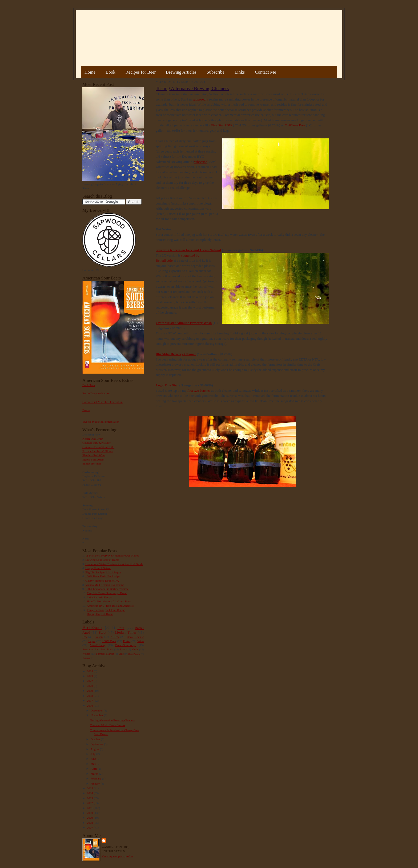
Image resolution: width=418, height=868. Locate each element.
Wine (140, 641)
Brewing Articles (181, 72)
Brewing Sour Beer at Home (102, 560)
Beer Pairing (134, 654)
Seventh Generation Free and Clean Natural (188, 250)
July (93, 754)
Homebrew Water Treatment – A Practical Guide (114, 564)
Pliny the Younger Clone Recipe (106, 610)
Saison (99, 637)
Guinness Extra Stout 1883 (98, 447)
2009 (90, 818)
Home (90, 72)
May (94, 764)
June (94, 759)
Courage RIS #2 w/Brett (97, 443)
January (96, 783)
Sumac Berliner (92, 463)
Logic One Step (167, 385)
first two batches (199, 391)
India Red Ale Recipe (99, 597)
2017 (90, 701)
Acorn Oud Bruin (93, 439)
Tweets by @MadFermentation (101, 422)
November (97, 715)
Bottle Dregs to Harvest (97, 393)
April (94, 769)
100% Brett (109, 641)
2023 (90, 676)
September (97, 744)
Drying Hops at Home (100, 614)
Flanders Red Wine (94, 455)
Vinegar (86, 658)
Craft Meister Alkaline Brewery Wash (184, 323)
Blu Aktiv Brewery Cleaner (176, 354)
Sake (121, 654)
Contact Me (265, 72)
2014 (90, 793)
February (96, 778)
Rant (122, 649)
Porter (127, 641)
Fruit (121, 628)
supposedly (200, 99)
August (95, 749)
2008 (90, 823)
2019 (90, 691)
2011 (90, 808)
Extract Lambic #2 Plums (98, 451)
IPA (85, 637)
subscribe (201, 162)
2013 (90, 798)
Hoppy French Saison (98, 568)
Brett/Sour (92, 627)
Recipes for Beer (141, 72)
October (96, 739)
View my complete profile (117, 856)
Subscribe (216, 72)
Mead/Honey (98, 645)
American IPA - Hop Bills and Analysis (110, 606)
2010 (90, 813)
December (97, 710)
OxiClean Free (295, 125)
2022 (90, 681)
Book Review (135, 637)
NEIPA (115, 637)
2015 (90, 788)
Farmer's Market (105, 654)
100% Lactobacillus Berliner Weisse (107, 589)
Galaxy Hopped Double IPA (102, 581)
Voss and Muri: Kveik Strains (107, 725)
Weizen (86, 654)
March (95, 774)
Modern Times (126, 632)
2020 (90, 686)
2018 (90, 696)
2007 (90, 827)
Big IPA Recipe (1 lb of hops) (103, 572)
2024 (90, 671)
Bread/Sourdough (126, 645)
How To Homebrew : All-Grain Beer (109, 601)
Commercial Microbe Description (103, 402)
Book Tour (89, 385)
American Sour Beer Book (98, 649)
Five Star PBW (222, 125)
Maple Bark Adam (93, 459)
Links (240, 72)
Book (110, 72)
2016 (90, 706)
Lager (92, 641)
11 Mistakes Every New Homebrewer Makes (112, 555)
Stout (103, 632)
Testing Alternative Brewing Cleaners (112, 720)
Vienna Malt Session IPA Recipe (105, 585)
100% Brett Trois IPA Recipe (103, 576)
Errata (86, 410)
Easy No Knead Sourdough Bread (107, 593)
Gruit (135, 649)
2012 (90, 803)
